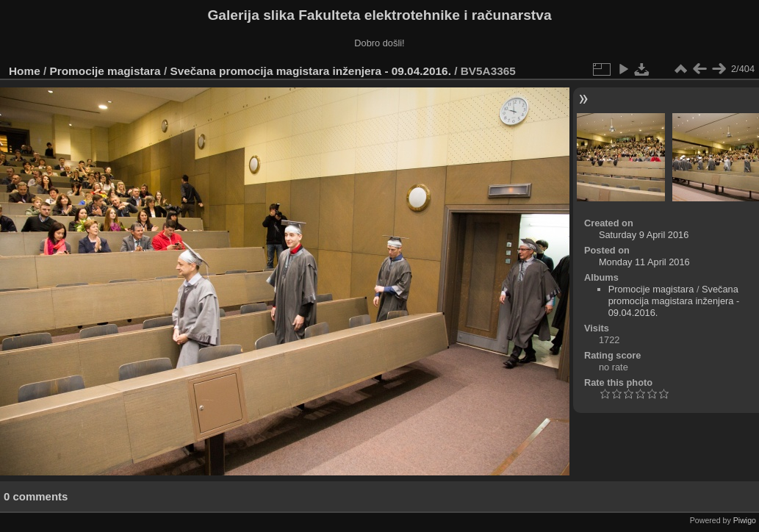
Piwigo (745, 520)
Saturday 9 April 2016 (644, 235)
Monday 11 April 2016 (644, 262)
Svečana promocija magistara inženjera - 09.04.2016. (310, 71)
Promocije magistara (105, 71)
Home (25, 71)
